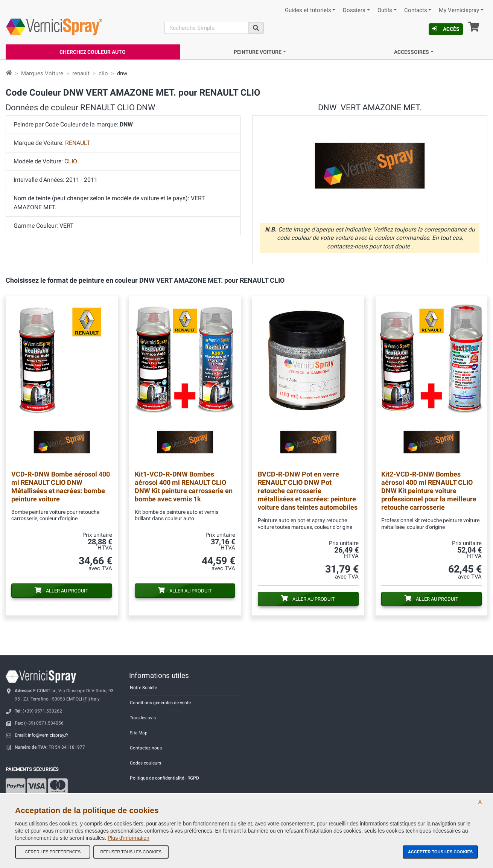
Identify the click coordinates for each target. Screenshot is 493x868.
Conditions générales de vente (160, 703)
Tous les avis (143, 718)
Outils (385, 10)
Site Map (139, 733)
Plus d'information (129, 838)
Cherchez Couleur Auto (93, 52)
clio (103, 73)
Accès (446, 29)
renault (81, 73)
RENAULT (78, 143)
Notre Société (143, 688)
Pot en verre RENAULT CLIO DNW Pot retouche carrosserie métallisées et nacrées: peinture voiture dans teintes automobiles (308, 491)
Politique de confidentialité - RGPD (164, 778)
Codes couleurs (145, 763)
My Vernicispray (459, 10)
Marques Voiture (42, 73)
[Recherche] (206, 28)
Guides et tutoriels (308, 10)
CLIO (71, 161)
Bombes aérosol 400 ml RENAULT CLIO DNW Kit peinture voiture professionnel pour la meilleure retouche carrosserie (429, 491)
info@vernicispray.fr (48, 735)
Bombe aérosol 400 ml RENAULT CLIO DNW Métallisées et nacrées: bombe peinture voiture (61, 487)
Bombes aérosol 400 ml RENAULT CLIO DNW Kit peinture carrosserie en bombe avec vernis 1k (184, 487)
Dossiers (354, 10)
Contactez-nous (146, 748)
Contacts (416, 10)
